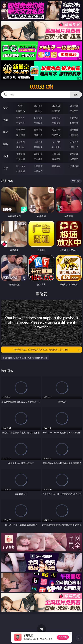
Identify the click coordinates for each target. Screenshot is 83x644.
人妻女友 (56, 154)
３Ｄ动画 (74, 118)
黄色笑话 (56, 159)
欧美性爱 (74, 130)
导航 (6, 168)
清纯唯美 (38, 147)
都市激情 (21, 154)
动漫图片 (74, 142)
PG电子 (21, 106)
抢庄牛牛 (74, 111)
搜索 (76, 94)
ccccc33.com (41, 87)
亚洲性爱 (21, 130)
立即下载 (63, 637)
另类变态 (74, 135)
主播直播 (56, 123)
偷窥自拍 (21, 142)
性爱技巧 (74, 159)
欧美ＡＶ (56, 118)
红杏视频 (21, 171)
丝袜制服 (38, 123)
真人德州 (38, 106)
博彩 (6, 108)
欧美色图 (56, 142)
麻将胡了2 (21, 111)
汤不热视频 (74, 166)
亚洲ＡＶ (21, 118)
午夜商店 (38, 166)
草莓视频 (56, 166)
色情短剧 (38, 171)
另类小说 (38, 159)
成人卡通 (56, 130)
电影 (6, 132)
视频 (6, 120)
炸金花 (38, 111)
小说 (6, 156)
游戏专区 (74, 106)
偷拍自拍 (38, 130)
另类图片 (74, 147)
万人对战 (56, 106)
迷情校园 (21, 159)
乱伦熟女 (56, 135)
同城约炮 (21, 166)
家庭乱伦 (38, 154)
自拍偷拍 (38, 118)
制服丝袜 (21, 135)
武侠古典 (74, 154)
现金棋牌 (56, 111)
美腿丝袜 (21, 147)
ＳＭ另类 (74, 123)
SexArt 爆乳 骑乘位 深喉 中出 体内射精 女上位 (25, 358)
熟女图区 (56, 147)
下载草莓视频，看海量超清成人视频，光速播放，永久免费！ (47, 350)
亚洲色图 (38, 142)
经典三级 (38, 135)
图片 (6, 144)
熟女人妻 (21, 123)
